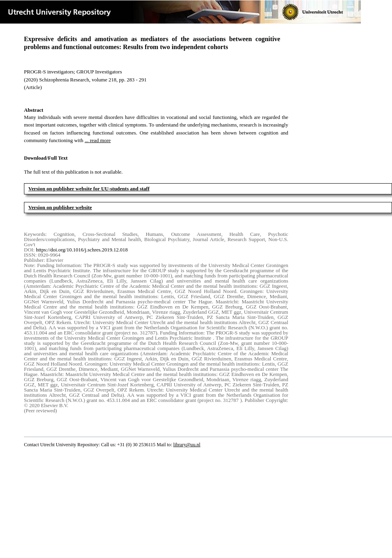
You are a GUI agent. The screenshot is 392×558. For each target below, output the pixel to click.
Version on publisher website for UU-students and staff (89, 189)
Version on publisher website (60, 207)
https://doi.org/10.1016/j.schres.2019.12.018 (82, 250)
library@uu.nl (187, 445)
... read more (98, 140)
